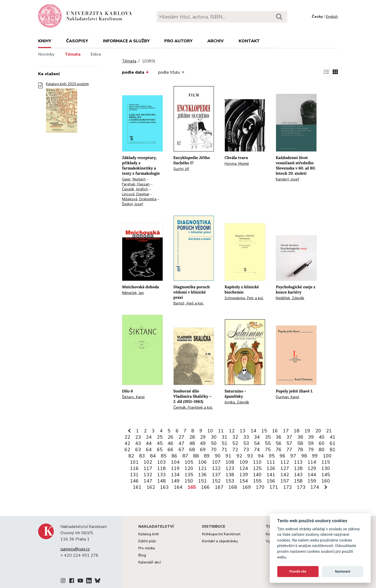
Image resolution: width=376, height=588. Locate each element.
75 (268, 450)
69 (203, 450)
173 (301, 487)
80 (322, 450)
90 (218, 456)
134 (175, 475)
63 (138, 450)
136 (202, 475)
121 (202, 468)
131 (134, 475)
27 (181, 437)
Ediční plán (147, 541)
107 (216, 462)
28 (192, 437)
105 (189, 462)
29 (203, 437)
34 (257, 437)
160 (326, 481)
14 (254, 431)
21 (329, 431)
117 (148, 468)
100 (327, 456)
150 (189, 481)
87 (185, 456)
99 (315, 456)
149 (175, 481)
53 (246, 443)
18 (297, 431)
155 (257, 481)
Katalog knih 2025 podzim (67, 109)
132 (148, 475)
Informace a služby (126, 41)
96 (283, 456)
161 (137, 487)
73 (246, 450)
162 (151, 487)
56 (279, 443)
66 (171, 450)
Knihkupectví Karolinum (221, 534)
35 (268, 437)
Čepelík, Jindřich (135, 189)
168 (233, 487)
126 (271, 468)
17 (286, 431)
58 (300, 443)
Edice (96, 54)
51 (225, 443)
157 (285, 481)
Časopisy (77, 41)
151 (202, 481)
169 (247, 487)
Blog (142, 555)
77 (289, 450)
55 (268, 443)
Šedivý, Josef (132, 204)
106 (202, 462)
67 (181, 450)
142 (285, 475)
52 (235, 443)
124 (244, 468)
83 (142, 456)
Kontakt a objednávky (220, 541)
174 (315, 487)
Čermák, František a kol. (193, 407)
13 (243, 431)
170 (260, 487)
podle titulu (171, 72)
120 (189, 468)
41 (333, 437)
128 (298, 468)
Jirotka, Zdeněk (237, 402)
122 (216, 468)
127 (285, 468)
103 (161, 462)
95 (272, 456)
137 (216, 475)
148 (161, 481)
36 (279, 437)
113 (298, 462)
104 (175, 462)
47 (181, 443)
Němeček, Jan (133, 293)
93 (250, 456)
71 (225, 450)
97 (293, 456)
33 (246, 437)
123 (230, 468)
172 (288, 487)
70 (214, 450)
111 (271, 462)
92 (239, 456)
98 (304, 456)
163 (164, 487)
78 (300, 450)
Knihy (45, 41)
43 (138, 443)
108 (230, 462)
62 (127, 450)
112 (285, 462)
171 (274, 487)
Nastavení (343, 571)
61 (333, 443)
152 (216, 481)
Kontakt (249, 41)
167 (219, 487)
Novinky (46, 54)
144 (312, 475)
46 (171, 443)
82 (131, 456)
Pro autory (178, 41)
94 (261, 456)
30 (214, 437)
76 (279, 450)
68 (192, 450)
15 (264, 431)
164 (178, 487)
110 (257, 462)
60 (322, 443)
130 (326, 468)
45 (160, 443)
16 (275, 431)
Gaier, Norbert (134, 179)
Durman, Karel (287, 397)
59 (311, 443)
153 (230, 481)
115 (326, 462)
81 (333, 450)
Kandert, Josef (287, 179)
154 (244, 481)
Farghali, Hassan (136, 184)
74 (257, 450)
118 (161, 468)
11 (221, 431)
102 (148, 462)
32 (235, 437)
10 (210, 431)
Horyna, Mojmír (237, 164)
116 (134, 468)
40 (322, 437)
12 (232, 431)
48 (192, 443)
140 (257, 475)
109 (244, 462)
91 (228, 456)
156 (271, 481)
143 (298, 475)
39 (311, 437)
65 (160, 450)
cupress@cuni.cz (75, 549)
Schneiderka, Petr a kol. (244, 298)
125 (257, 468)
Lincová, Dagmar (136, 194)
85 (164, 456)
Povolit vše (298, 571)
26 (171, 437)
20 (318, 431)
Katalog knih (149, 534)
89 (207, 456)
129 (312, 468)
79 (311, 450)
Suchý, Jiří (181, 169)
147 (148, 481)
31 (225, 437)
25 (160, 437)
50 (214, 443)
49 (203, 443)
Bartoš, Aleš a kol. (189, 303)
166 (205, 487)
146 (134, 481)
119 (175, 468)
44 (149, 443)
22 (127, 437)
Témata (73, 54)
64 (149, 450)
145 (326, 475)
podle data (135, 72)
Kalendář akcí (150, 562)
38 (300, 437)
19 (307, 431)
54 (257, 443)
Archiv (216, 41)
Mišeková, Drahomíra (139, 199)
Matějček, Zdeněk (290, 298)
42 (127, 443)
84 (153, 456)
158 (298, 481)
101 (134, 462)
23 (138, 437)
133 (161, 475)
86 (174, 456)
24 (149, 437)
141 (271, 475)
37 (289, 437)
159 (312, 481)
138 (230, 475)
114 (312, 462)
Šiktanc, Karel (133, 397)
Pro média (147, 548)
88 (196, 456)
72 (235, 450)
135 (189, 475)
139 (244, 475)
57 (289, 443)
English (332, 17)
